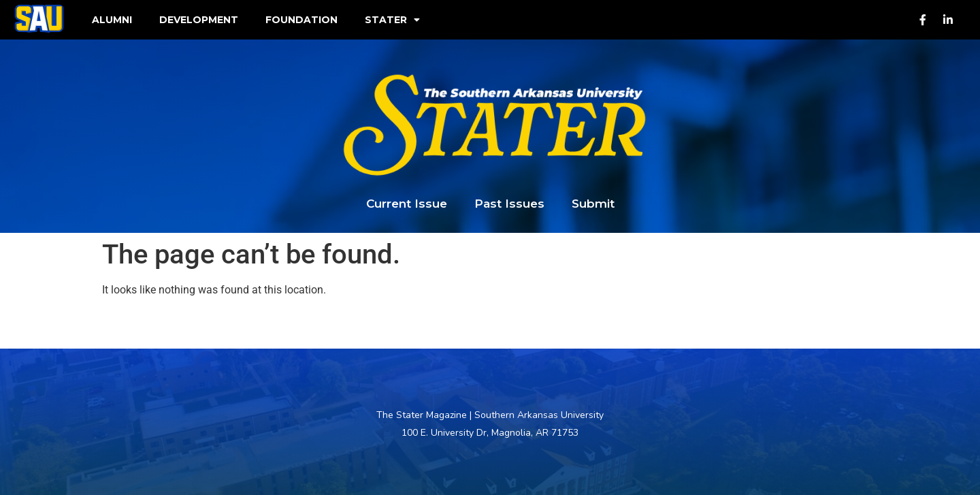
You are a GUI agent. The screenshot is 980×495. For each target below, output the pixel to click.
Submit (593, 204)
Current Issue (407, 204)
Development (199, 20)
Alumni (112, 20)
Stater (392, 20)
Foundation (301, 20)
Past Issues (509, 204)
